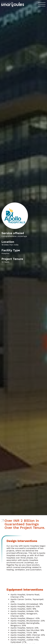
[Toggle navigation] (42, 4)
